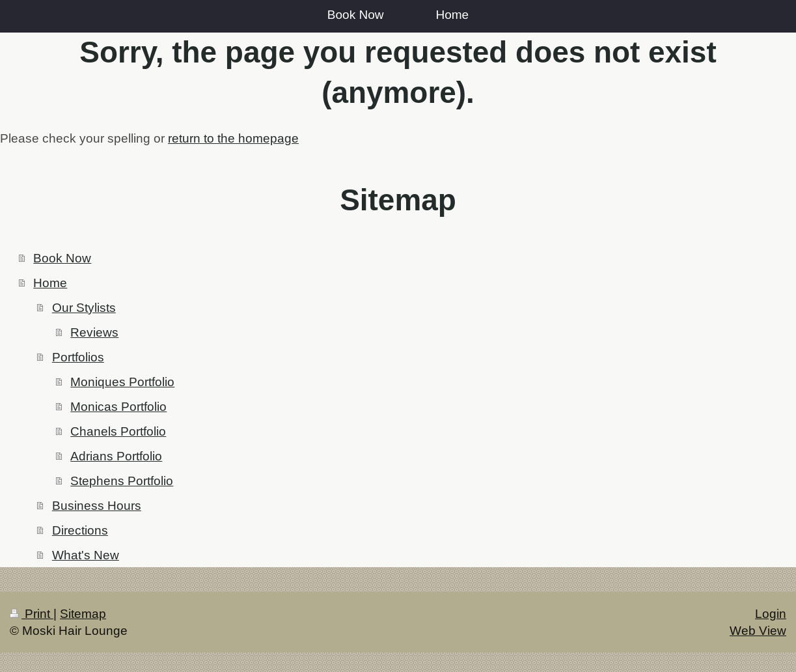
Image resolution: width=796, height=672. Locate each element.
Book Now (62, 258)
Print (32, 613)
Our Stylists (84, 307)
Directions (80, 530)
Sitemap (83, 613)
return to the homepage (233, 138)
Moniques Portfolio (122, 382)
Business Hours (97, 505)
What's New (86, 555)
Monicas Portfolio (118, 406)
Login (771, 613)
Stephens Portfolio (122, 481)
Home (50, 283)
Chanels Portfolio (118, 431)
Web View (758, 630)
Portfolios (78, 357)
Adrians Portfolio (116, 456)
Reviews (94, 332)
